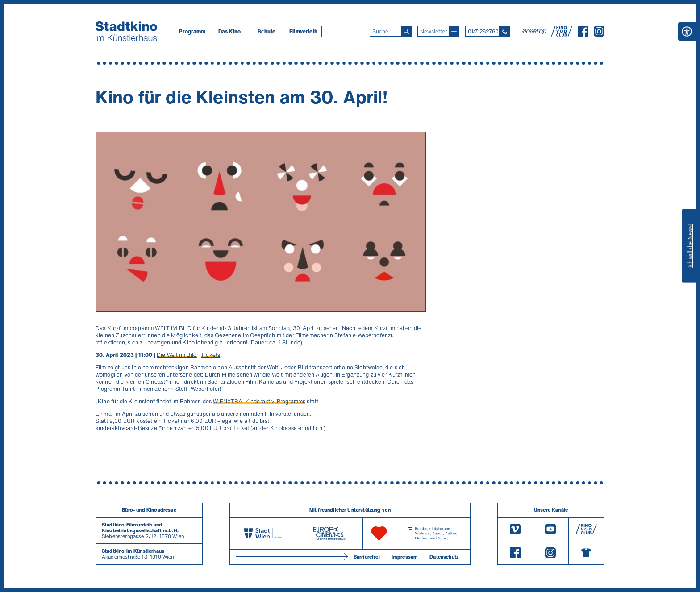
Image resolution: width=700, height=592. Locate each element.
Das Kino (229, 31)
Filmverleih (303, 31)
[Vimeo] (515, 529)
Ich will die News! (690, 246)
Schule (267, 31)
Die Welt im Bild (177, 355)
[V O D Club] (562, 34)
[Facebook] (583, 34)
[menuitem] (192, 31)
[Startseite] (126, 31)
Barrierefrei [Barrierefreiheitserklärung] (367, 557)
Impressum (405, 557)
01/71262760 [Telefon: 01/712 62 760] (483, 31)
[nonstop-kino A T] (535, 31)
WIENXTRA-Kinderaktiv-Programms (259, 401)
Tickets (210, 355)
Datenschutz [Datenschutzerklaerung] (444, 557)
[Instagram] (599, 34)
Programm (192, 31)
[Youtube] (550, 529)
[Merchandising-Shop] (586, 553)
